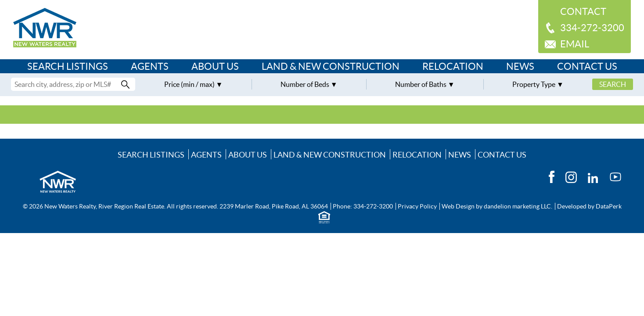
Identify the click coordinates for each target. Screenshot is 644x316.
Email (575, 44)
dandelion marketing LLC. (518, 206)
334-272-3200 (592, 28)
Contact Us (587, 66)
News (520, 66)
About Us (215, 66)
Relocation (453, 66)
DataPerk (609, 206)
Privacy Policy (417, 206)
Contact (583, 11)
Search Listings (68, 66)
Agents (150, 66)
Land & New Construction (331, 66)
